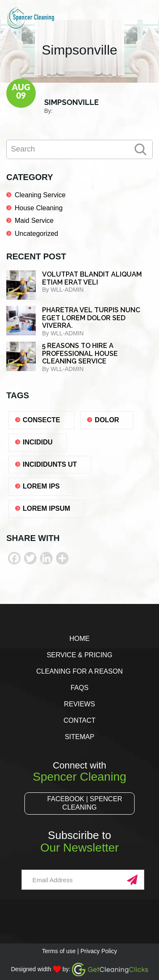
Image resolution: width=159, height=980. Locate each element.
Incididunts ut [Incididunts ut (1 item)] (50, 464)
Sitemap (79, 737)
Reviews (79, 704)
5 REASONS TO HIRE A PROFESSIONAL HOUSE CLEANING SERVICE (80, 353)
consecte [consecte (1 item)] (41, 420)
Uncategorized (36, 234)
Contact (79, 720)
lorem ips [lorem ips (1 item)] (41, 486)
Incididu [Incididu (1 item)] (38, 442)
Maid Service (34, 221)
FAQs (80, 688)
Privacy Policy (99, 951)
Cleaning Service (40, 195)
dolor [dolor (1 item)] (107, 420)
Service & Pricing (79, 655)
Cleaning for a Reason (79, 671)
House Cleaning (39, 208)
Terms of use (59, 951)
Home (79, 639)
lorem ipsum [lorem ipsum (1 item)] (46, 508)
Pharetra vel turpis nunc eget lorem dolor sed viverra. (91, 318)
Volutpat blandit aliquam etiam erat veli (92, 278)
